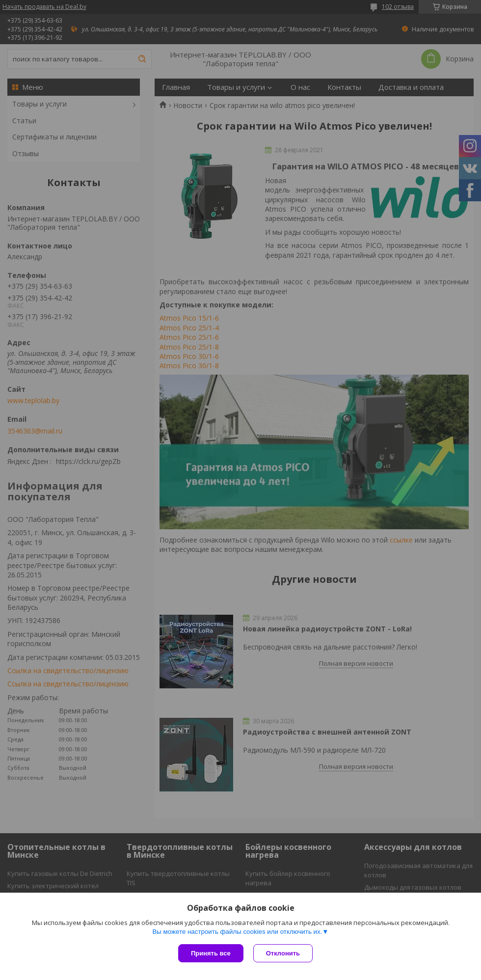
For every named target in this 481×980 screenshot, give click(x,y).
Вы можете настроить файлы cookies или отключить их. (237, 932)
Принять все (211, 953)
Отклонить (283, 953)
